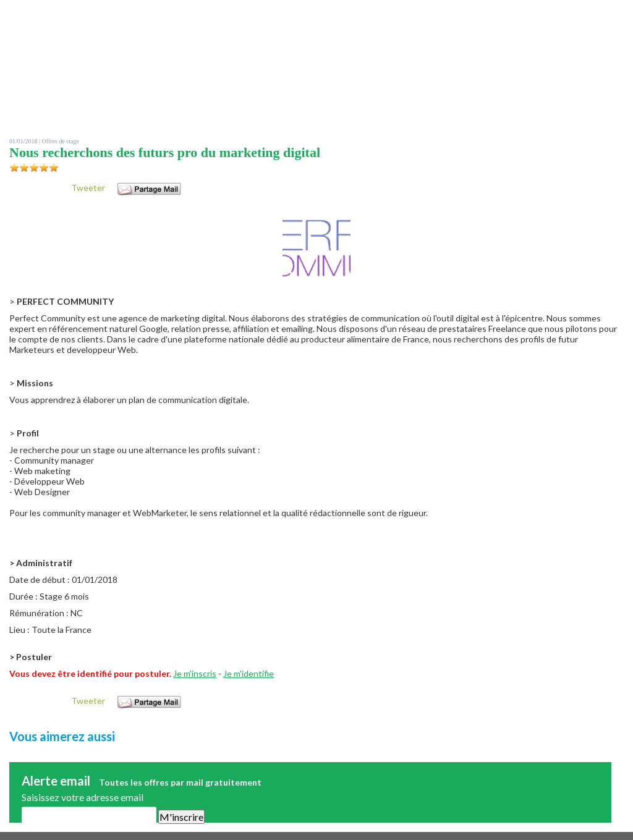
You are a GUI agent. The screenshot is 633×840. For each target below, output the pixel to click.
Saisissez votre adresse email (83, 797)
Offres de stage (61, 141)
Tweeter (88, 188)
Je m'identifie (249, 673)
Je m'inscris (195, 673)
